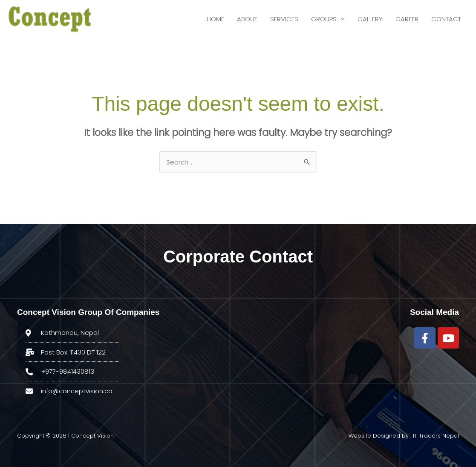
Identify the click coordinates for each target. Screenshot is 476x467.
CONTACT (446, 19)
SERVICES (284, 19)
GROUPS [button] (324, 19)
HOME (215, 19)
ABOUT (247, 19)
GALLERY (370, 19)
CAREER (407, 19)
